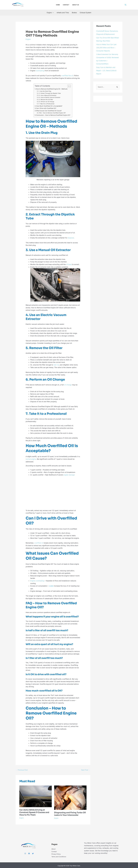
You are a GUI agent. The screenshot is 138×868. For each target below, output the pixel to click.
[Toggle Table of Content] (68, 86)
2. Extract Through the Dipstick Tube (50, 93)
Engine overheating (37, 580)
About (54, 848)
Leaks (51, 585)
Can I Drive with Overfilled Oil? (46, 108)
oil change (68, 384)
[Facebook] (29, 852)
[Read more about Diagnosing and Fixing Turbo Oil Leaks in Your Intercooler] (70, 797)
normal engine (31, 458)
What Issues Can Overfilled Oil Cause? (49, 110)
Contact (54, 851)
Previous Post (22, 769)
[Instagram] (25, 852)
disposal (71, 238)
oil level (69, 264)
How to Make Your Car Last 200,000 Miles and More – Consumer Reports (106, 47)
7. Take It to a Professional (47, 104)
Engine (28, 39)
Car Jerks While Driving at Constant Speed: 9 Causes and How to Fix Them (34, 811)
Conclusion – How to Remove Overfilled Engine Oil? (53, 115)
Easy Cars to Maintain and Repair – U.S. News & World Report (106, 69)
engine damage (69, 474)
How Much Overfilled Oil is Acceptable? (49, 106)
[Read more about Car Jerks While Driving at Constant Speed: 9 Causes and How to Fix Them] (36, 795)
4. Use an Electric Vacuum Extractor (50, 97)
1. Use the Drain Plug (45, 91)
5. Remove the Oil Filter (46, 99)
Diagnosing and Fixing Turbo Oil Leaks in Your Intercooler (70, 813)
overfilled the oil (67, 75)
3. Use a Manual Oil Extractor (48, 95)
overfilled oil (39, 542)
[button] (126, 5)
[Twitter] (33, 852)
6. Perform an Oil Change (47, 101)
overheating (40, 71)
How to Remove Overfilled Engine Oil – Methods (52, 89)
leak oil (56, 364)
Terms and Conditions (59, 856)
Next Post (86, 769)
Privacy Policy (57, 853)
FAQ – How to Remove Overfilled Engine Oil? (52, 113)
